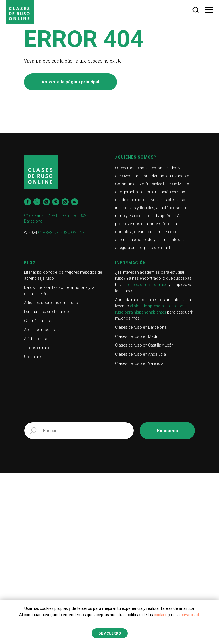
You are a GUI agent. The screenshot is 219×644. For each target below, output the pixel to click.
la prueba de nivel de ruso (145, 285)
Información (131, 263)
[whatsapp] (65, 202)
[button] (196, 10)
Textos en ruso (37, 348)
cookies (161, 615)
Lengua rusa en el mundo (46, 312)
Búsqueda (167, 431)
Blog (30, 263)
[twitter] (37, 202)
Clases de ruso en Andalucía (141, 354)
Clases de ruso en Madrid (138, 336)
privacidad (190, 615)
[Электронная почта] (75, 202)
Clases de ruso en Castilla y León (144, 345)
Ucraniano (33, 357)
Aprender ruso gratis (42, 330)
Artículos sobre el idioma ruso (51, 303)
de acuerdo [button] (110, 633)
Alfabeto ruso (36, 339)
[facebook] (28, 202)
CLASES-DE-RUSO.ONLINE (61, 233)
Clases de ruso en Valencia (139, 363)
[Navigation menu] (209, 10)
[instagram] (46, 202)
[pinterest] (56, 202)
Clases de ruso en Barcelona (141, 327)
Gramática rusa (38, 321)
